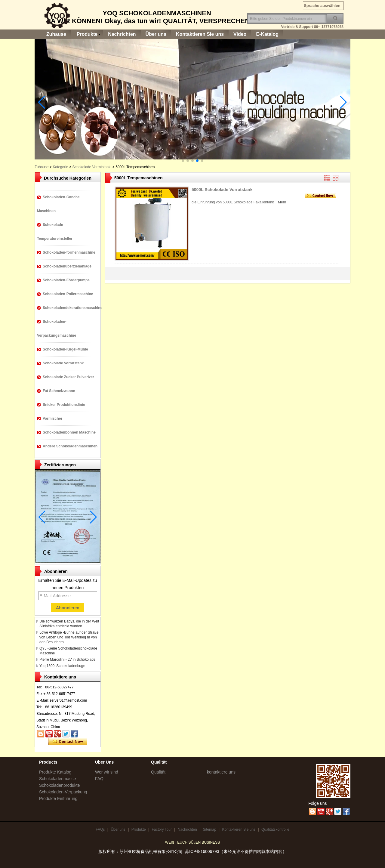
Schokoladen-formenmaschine (69, 252)
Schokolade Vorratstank (91, 167)
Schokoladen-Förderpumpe (66, 280)
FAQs (100, 829)
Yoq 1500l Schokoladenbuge (62, 666)
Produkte (87, 34)
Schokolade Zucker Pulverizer (68, 377)
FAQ (99, 779)
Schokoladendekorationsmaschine (72, 308)
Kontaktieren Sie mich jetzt (68, 742)
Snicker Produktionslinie (64, 405)
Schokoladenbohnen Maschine (69, 432)
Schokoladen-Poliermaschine (68, 294)
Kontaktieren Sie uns (200, 34)
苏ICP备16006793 (202, 851)
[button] (183, 161)
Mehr (282, 202)
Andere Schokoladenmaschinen (70, 446)
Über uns (156, 34)
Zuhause (56, 34)
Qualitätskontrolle (275, 829)
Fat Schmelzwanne (59, 391)
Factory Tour (162, 829)
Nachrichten (122, 34)
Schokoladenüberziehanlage (67, 266)
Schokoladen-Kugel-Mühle (65, 349)
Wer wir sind (107, 772)
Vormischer (52, 419)
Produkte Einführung (58, 798)
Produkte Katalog (55, 772)
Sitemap (210, 829)
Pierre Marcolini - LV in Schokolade (68, 659)
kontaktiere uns (221, 772)
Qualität (158, 772)
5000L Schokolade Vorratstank (222, 190)
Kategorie (60, 167)
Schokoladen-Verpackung (63, 792)
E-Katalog (267, 34)
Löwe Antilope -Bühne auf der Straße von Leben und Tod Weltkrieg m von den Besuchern (69, 637)
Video (240, 34)
